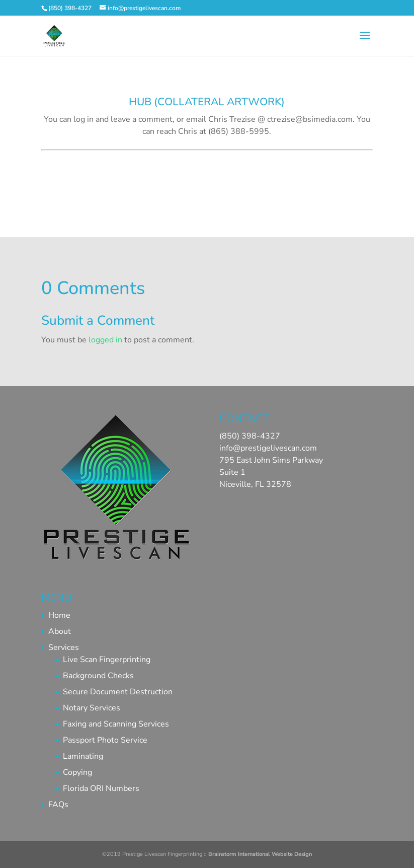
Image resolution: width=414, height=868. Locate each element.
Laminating (83, 756)
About (60, 631)
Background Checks (98, 676)
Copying (77, 772)
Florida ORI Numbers (101, 788)
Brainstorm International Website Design (260, 854)
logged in (105, 340)
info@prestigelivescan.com (268, 448)
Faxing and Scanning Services (116, 724)
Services (64, 647)
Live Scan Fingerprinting (107, 660)
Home (59, 615)
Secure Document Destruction (118, 692)
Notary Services (92, 708)
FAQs (58, 805)
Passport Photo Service (105, 740)
